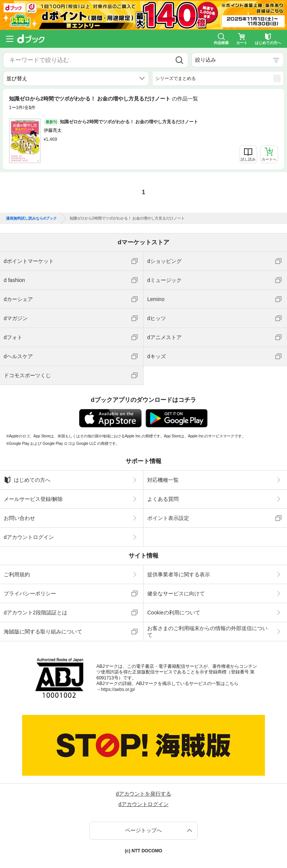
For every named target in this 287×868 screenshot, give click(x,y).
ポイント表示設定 (168, 518)
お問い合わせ (19, 518)
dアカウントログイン (29, 537)
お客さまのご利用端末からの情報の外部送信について (207, 632)
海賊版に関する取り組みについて (43, 632)
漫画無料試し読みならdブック (31, 218)
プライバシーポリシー (30, 593)
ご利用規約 (17, 574)
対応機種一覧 (163, 480)
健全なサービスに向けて (176, 593)
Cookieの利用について (174, 613)
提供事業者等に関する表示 (179, 574)
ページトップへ (143, 830)
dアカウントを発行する (143, 794)
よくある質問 (163, 499)
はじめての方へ (27, 480)
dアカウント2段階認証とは (36, 613)
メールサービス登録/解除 (33, 499)
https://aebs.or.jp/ (118, 689)
